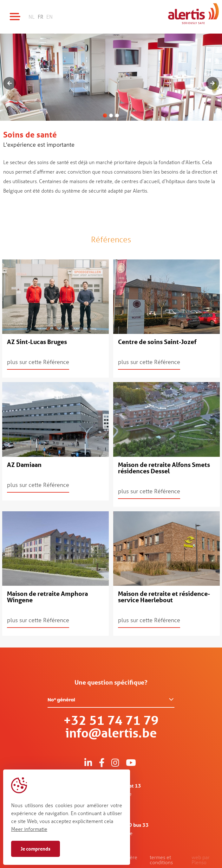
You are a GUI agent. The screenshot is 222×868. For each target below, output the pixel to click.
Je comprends (36, 849)
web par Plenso (201, 860)
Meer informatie (29, 829)
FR (40, 17)
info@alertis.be (111, 733)
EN (49, 17)
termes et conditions (161, 860)
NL (32, 17)
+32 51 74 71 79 (111, 720)
